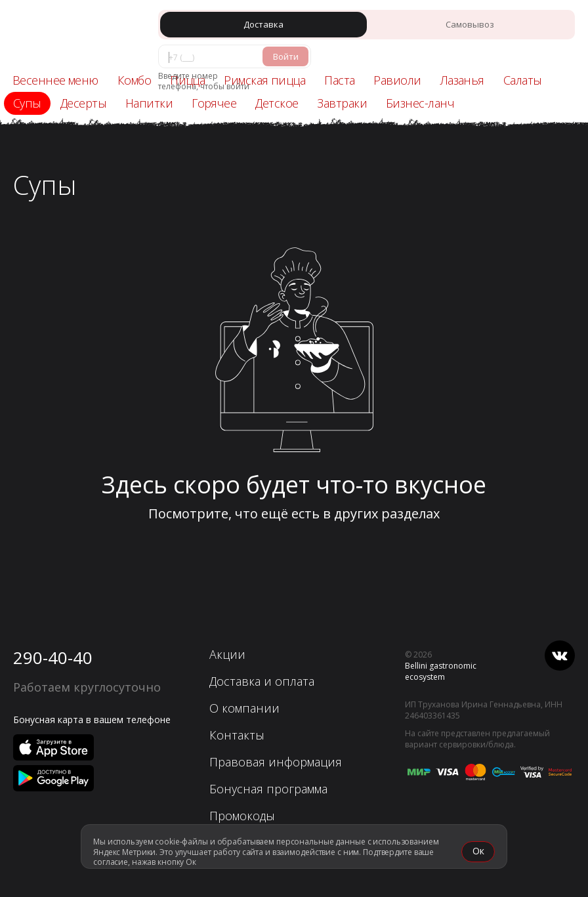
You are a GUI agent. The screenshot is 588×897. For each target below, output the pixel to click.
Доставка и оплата (262, 681)
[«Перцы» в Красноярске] (69, 37)
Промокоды (242, 816)
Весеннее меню (55, 80)
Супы (27, 103)
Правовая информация (276, 762)
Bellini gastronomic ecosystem (441, 671)
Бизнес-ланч (420, 103)
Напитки (149, 103)
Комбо (134, 80)
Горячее (214, 103)
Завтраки (342, 103)
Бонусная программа (268, 789)
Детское (277, 103)
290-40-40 (53, 657)
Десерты (83, 103)
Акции (227, 654)
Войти (286, 56)
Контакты (237, 735)
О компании (244, 708)
